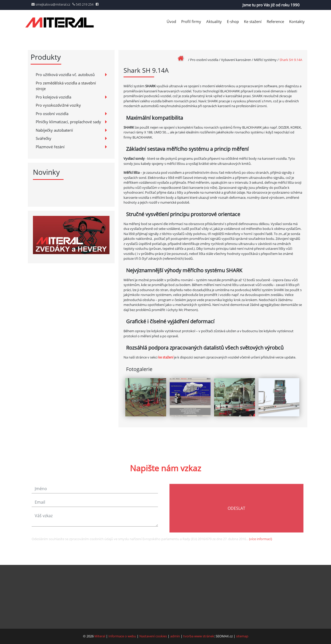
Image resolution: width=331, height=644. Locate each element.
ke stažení (166, 357)
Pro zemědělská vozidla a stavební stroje (66, 86)
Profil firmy (191, 21)
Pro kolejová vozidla (53, 97)
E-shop (233, 21)
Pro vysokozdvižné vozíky (58, 105)
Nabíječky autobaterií (54, 130)
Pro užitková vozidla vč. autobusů (65, 75)
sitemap (242, 636)
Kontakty (297, 21)
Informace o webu (122, 636)
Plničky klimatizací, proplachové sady (68, 122)
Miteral (100, 636)
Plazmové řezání (50, 147)
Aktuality (214, 21)
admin (175, 636)
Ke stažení (253, 21)
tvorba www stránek (199, 636)
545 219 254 (83, 4)
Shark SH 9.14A (291, 60)
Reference (275, 21)
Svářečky (44, 138)
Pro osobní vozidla (52, 114)
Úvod (171, 21)
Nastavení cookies (153, 636)
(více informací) (261, 544)
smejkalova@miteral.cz (51, 4)
